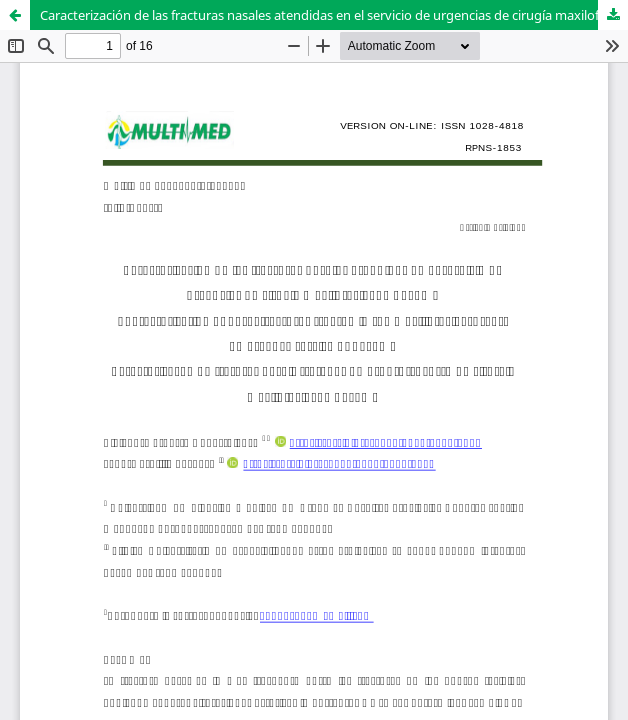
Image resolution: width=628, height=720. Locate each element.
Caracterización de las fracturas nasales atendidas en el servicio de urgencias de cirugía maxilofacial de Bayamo (334, 15)
